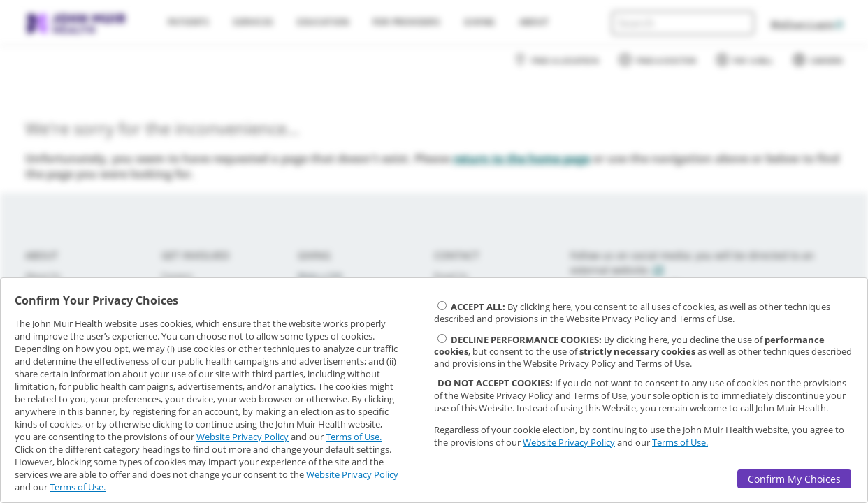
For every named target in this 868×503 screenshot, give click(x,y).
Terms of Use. (354, 437)
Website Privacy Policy (243, 437)
